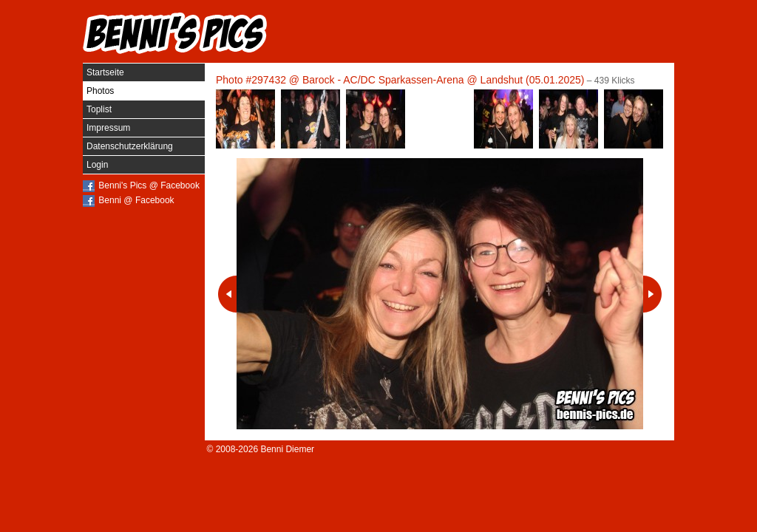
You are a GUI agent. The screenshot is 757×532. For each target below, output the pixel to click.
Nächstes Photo (652, 294)
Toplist (99, 109)
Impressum (108, 128)
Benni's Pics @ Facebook (149, 185)
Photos (100, 91)
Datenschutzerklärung (130, 146)
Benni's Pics (175, 33)
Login (97, 165)
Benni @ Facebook (136, 200)
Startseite (105, 72)
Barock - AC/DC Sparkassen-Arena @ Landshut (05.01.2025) (444, 80)
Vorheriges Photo (227, 294)
